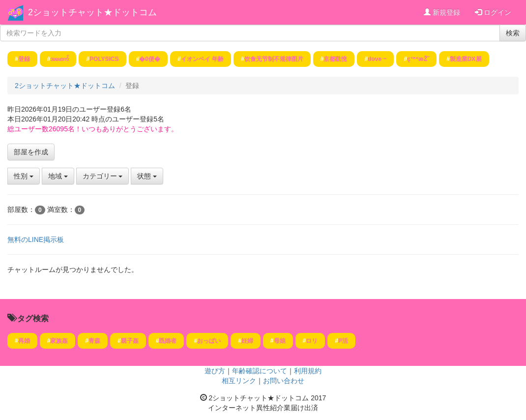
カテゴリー (103, 176)
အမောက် (59, 59)
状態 (147, 176)
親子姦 (130, 341)
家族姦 (59, 341)
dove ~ (377, 59)
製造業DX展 (466, 59)
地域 (58, 176)
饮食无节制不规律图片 (274, 59)
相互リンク (239, 381)
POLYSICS (104, 59)
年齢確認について (260, 371)
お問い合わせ (284, 381)
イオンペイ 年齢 (202, 59)
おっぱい (209, 341)
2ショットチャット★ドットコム (92, 12)
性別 (24, 176)
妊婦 (247, 341)
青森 (94, 341)
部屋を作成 (31, 152)
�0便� (150, 59)
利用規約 (308, 371)
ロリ (312, 341)
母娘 (280, 341)
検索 (513, 33)
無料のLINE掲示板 (36, 240)
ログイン (493, 12)
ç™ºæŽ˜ (418, 59)
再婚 (24, 341)
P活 (343, 341)
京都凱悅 (335, 59)
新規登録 (442, 12)
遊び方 (215, 371)
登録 (24, 59)
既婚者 (168, 341)
